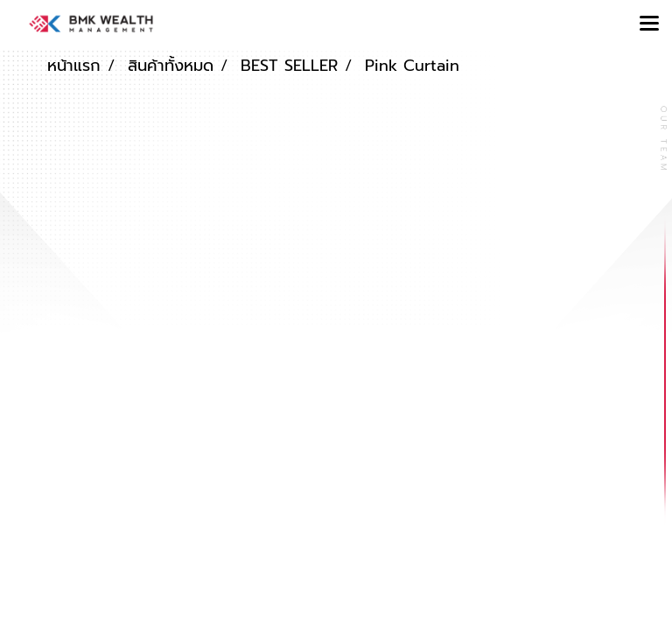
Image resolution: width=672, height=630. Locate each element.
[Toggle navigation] (649, 24)
